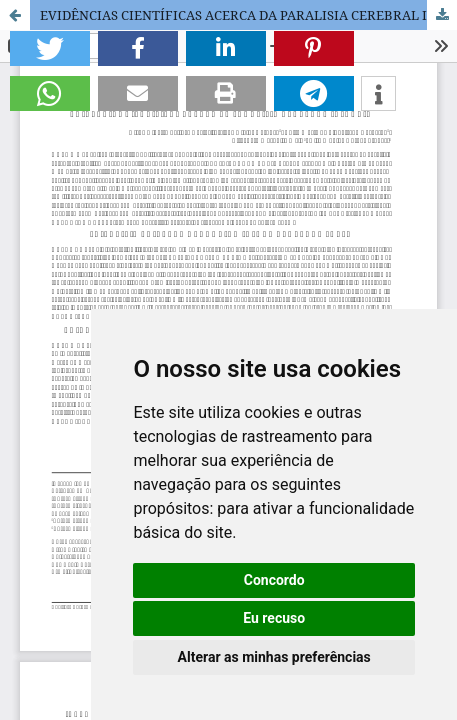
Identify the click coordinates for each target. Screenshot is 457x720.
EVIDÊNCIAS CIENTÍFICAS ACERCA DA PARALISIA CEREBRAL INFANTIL (248, 15)
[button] (50, 48)
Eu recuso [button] (274, 618)
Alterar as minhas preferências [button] (274, 657)
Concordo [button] (274, 580)
